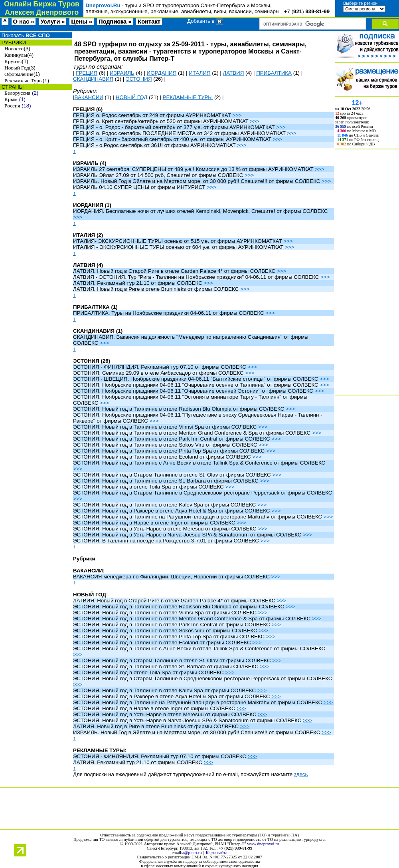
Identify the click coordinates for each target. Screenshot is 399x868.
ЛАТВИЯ (233, 73)
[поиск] (312, 24)
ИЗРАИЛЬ (122, 73)
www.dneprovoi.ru (263, 844)
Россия (12, 106)
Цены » (82, 22)
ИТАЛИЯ (199, 73)
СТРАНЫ (12, 87)
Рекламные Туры (24, 80)
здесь (301, 774)
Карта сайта (217, 853)
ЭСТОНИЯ (139, 79)
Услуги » (52, 22)
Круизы (13, 61)
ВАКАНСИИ (89, 97)
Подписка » (115, 22)
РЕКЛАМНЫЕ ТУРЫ (188, 97)
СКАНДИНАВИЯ (93, 79)
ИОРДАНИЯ (162, 73)
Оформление (19, 74)
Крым (11, 99)
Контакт (149, 22)
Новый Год (17, 68)
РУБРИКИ (13, 43)
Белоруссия (17, 93)
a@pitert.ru (192, 853)
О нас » (24, 22)
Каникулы (16, 55)
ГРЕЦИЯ (87, 73)
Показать (25, 35)
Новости (14, 49)
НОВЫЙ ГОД (132, 97)
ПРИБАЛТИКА (274, 73)
